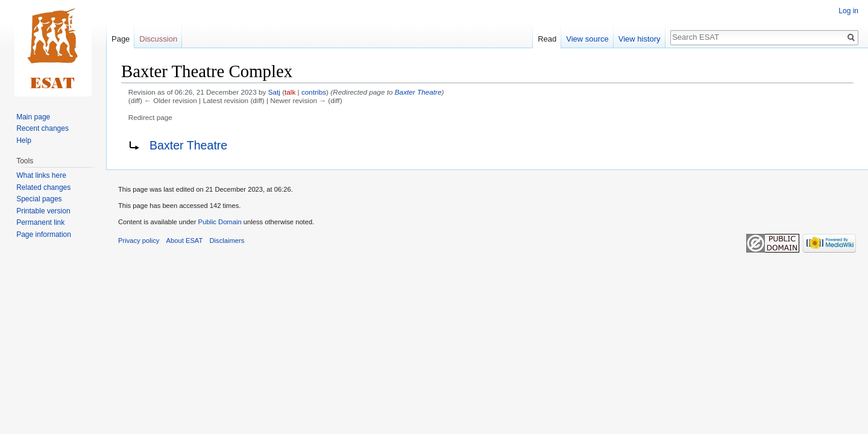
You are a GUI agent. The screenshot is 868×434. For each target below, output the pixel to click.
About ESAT (185, 241)
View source (587, 39)
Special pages (39, 199)
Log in (848, 11)
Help (24, 140)
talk (290, 92)
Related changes (43, 187)
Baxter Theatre (418, 92)
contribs (314, 92)
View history (640, 39)
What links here (41, 175)
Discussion (158, 39)
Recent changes (42, 128)
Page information (44, 234)
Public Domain (219, 222)
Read (547, 39)
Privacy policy (139, 241)
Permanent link (40, 222)
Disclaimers (227, 241)
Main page (33, 117)
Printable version (43, 211)
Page (121, 39)
